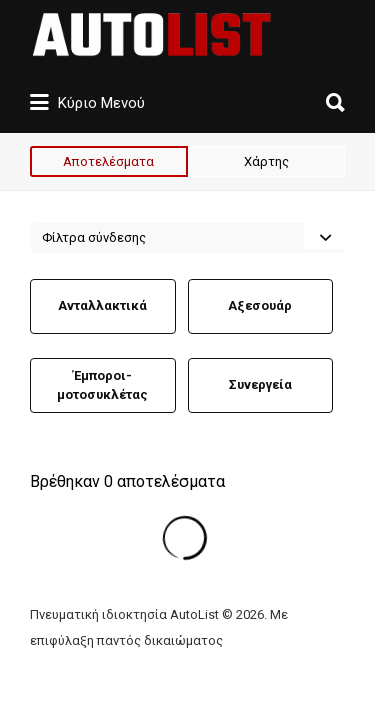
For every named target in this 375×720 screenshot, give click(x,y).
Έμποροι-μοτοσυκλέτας (102, 385)
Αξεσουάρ (260, 305)
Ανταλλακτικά (102, 305)
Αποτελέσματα (108, 161)
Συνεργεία (260, 384)
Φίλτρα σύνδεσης (94, 237)
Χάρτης (266, 161)
